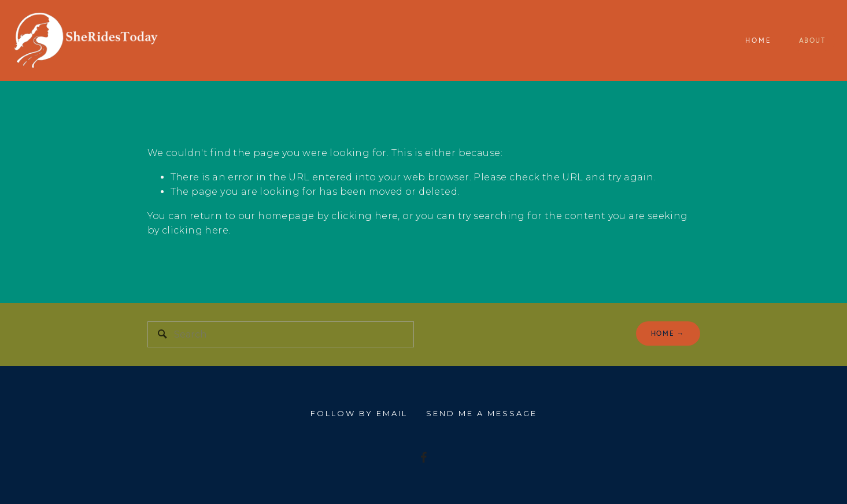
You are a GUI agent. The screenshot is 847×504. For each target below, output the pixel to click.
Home (759, 40)
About (812, 40)
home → (668, 333)
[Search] (281, 334)
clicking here (365, 216)
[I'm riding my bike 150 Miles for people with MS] (424, 457)
